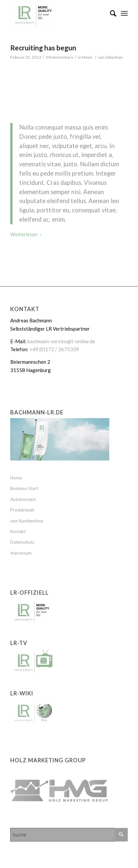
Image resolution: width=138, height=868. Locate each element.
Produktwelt (22, 510)
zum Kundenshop (27, 521)
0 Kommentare (60, 57)
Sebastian (114, 57)
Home (16, 478)
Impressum (21, 553)
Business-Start (24, 488)
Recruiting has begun (43, 48)
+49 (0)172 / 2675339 (54, 349)
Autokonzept (23, 499)
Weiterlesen (27, 234)
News (87, 57)
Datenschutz (22, 542)
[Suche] (110, 13)
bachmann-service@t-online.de (61, 341)
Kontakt (18, 531)
